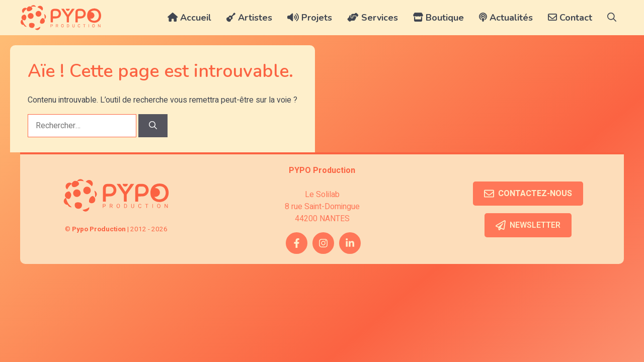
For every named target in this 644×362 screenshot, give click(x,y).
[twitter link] (350, 243)
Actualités (506, 18)
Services (373, 18)
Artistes (249, 18)
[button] (612, 18)
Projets (310, 18)
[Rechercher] (153, 126)
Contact (570, 18)
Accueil (189, 18)
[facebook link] (297, 243)
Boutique (438, 18)
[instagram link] (323, 243)
